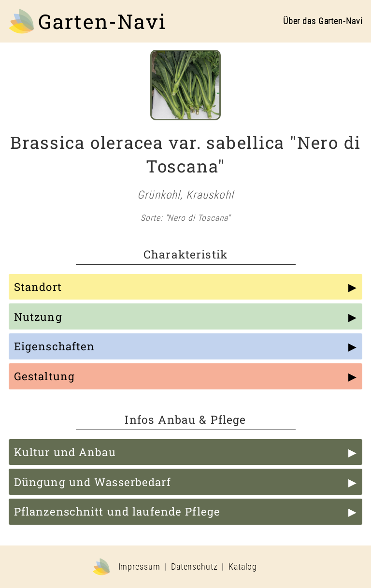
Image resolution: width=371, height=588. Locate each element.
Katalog (243, 567)
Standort (38, 287)
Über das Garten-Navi (323, 21)
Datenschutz (194, 567)
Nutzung (38, 317)
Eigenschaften (55, 346)
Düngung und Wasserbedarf (93, 482)
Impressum (139, 567)
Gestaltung (44, 376)
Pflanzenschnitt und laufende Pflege (117, 511)
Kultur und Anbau (65, 452)
